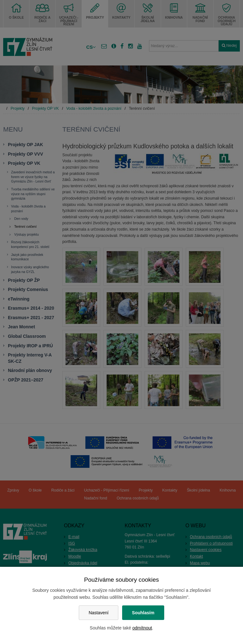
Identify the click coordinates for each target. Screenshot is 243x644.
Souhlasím (143, 613)
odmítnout (142, 628)
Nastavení (99, 613)
